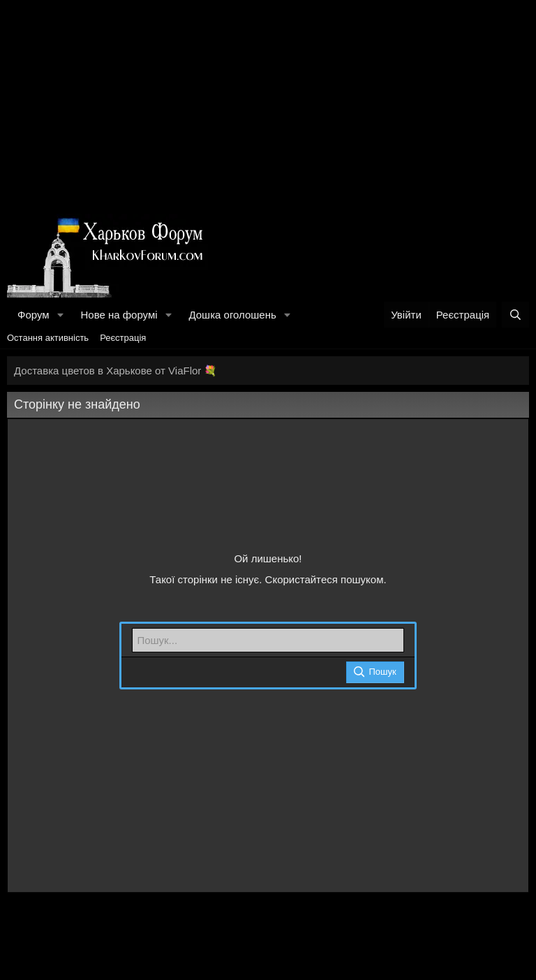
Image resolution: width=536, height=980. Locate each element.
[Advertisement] (268, 105)
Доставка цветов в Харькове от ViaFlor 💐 (116, 371)
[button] (60, 315)
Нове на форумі (119, 315)
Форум (33, 315)
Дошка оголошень (232, 315)
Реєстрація (123, 338)
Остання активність (48, 338)
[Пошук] (515, 315)
